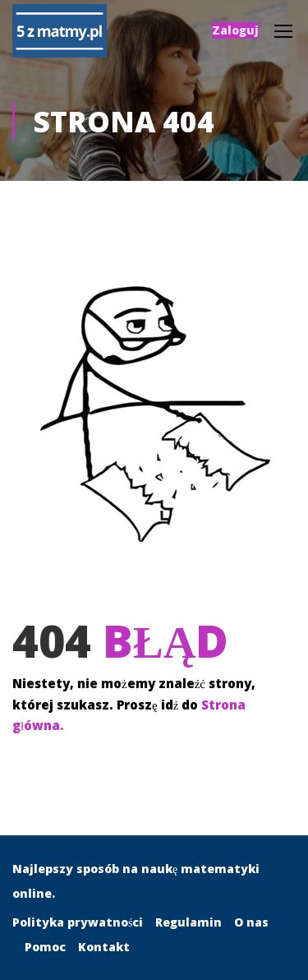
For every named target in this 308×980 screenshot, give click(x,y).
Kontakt (104, 947)
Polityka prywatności (78, 922)
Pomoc (45, 947)
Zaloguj (235, 30)
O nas (251, 922)
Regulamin (188, 922)
